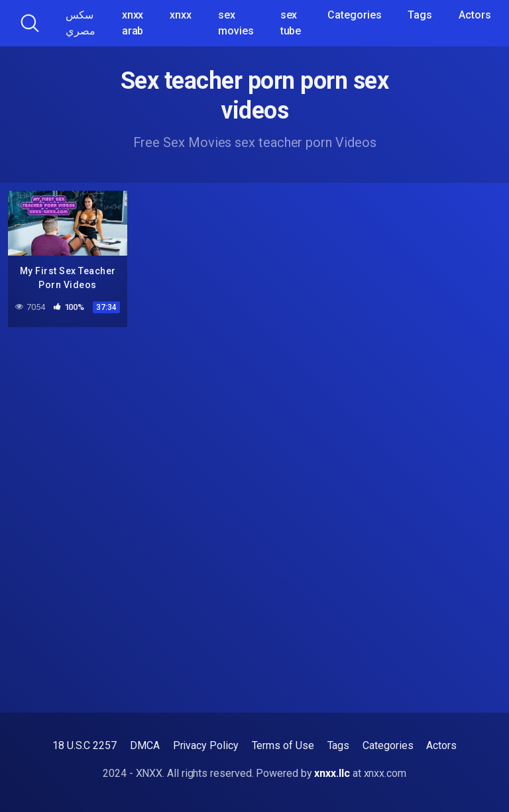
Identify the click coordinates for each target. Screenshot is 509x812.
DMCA (145, 745)
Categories (354, 15)
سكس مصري (81, 23)
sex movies (236, 23)
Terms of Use (283, 745)
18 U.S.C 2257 (85, 745)
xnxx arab (133, 23)
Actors (475, 15)
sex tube (291, 23)
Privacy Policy (206, 745)
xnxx (181, 15)
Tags (420, 15)
